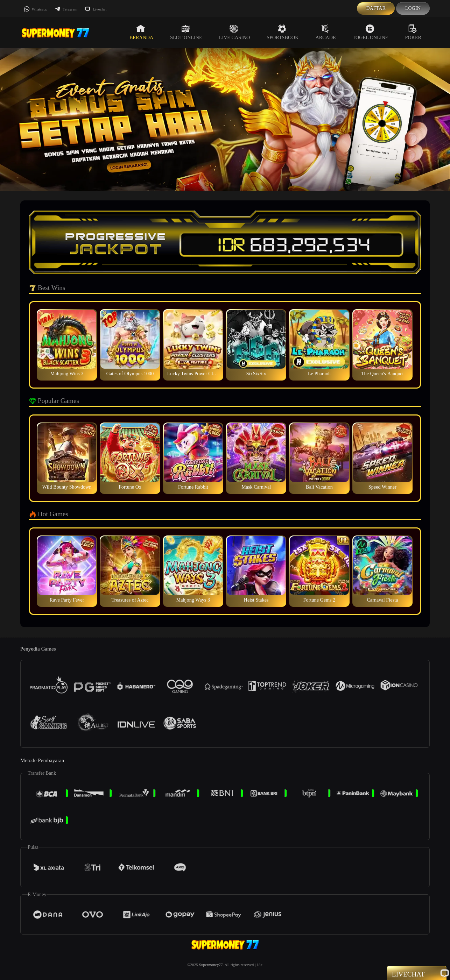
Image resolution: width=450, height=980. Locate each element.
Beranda (141, 32)
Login (413, 8)
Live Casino (235, 32)
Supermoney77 (211, 965)
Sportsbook (283, 32)
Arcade (326, 32)
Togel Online (371, 32)
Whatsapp (36, 9)
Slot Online (186, 32)
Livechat (96, 9)
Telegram (66, 9)
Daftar (376, 8)
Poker (413, 32)
